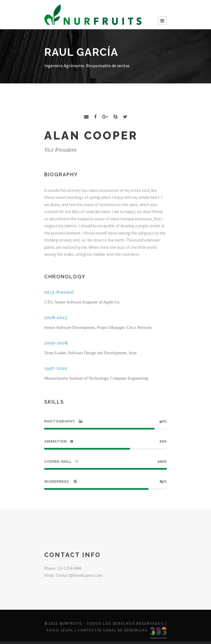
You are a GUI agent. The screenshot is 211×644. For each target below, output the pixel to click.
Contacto (89, 630)
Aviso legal (60, 630)
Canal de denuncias (125, 630)
